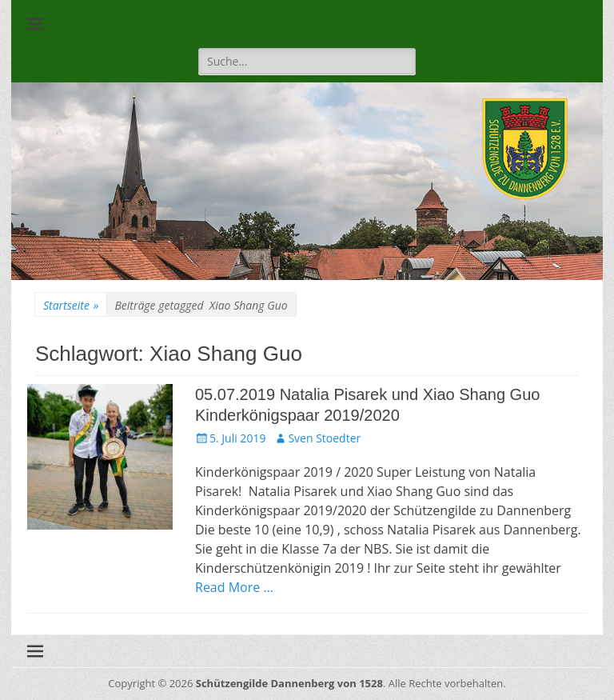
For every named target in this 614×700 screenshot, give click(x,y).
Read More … (234, 587)
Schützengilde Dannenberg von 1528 (289, 683)
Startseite (71, 305)
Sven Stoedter (324, 438)
